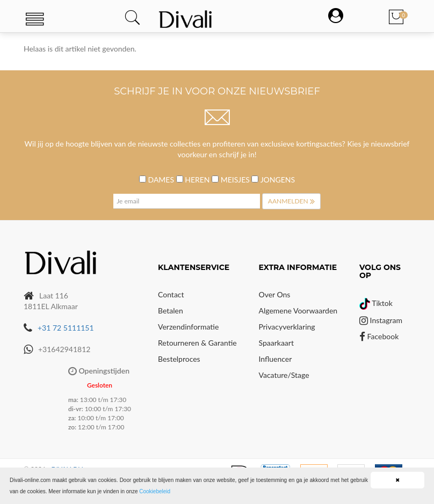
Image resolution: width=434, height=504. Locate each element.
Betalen (171, 311)
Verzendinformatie (188, 327)
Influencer (276, 359)
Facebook (379, 336)
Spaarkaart (276, 343)
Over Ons (275, 294)
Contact (171, 294)
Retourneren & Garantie (197, 343)
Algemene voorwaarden (298, 311)
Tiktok (376, 303)
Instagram (381, 320)
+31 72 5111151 (66, 328)
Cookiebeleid (155, 491)
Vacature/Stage (284, 375)
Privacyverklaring (287, 327)
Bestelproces (179, 359)
